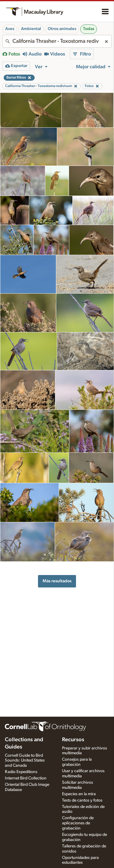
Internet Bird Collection (26, 778)
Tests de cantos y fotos (82, 800)
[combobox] (57, 41)
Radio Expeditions (21, 772)
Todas (89, 29)
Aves (10, 29)
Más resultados (57, 581)
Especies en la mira (79, 794)
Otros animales (62, 29)
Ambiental (31, 29)
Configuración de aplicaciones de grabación (78, 823)
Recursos (73, 740)
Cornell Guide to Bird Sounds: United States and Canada (25, 761)
